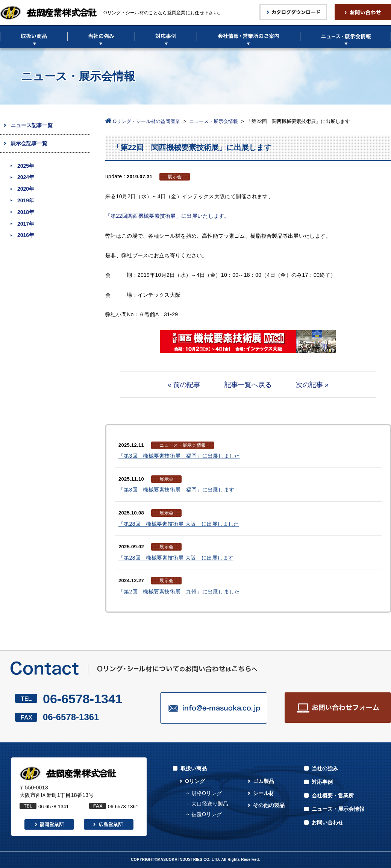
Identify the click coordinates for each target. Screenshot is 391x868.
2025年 (26, 166)
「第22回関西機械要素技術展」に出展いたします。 (167, 216)
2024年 (26, 177)
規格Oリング (207, 793)
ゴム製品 (264, 781)
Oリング (195, 781)
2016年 (26, 235)
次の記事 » (312, 385)
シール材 (264, 793)
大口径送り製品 (210, 804)
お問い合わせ (327, 822)
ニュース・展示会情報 (214, 121)
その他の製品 (269, 805)
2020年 (26, 189)
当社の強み (325, 768)
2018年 (26, 212)
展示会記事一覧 (29, 143)
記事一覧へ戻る (248, 385)
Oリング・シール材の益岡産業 (146, 121)
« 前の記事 (184, 385)
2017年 (26, 224)
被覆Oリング (207, 814)
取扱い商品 (194, 768)
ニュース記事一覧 (32, 125)
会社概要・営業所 (333, 795)
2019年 (26, 200)
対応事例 (322, 782)
